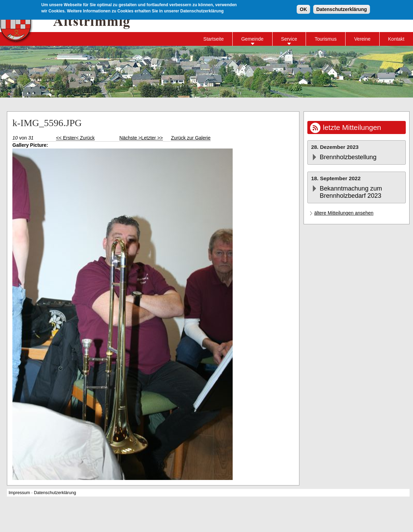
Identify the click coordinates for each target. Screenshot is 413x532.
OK (303, 8)
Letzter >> (152, 138)
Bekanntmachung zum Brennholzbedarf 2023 (351, 192)
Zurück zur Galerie (191, 138)
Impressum (19, 493)
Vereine (362, 39)
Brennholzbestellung (348, 157)
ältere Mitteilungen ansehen (344, 213)
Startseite (214, 39)
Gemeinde (252, 39)
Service (289, 39)
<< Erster (66, 138)
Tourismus (326, 39)
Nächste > (130, 138)
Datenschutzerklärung (342, 8)
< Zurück (85, 138)
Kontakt (396, 39)
